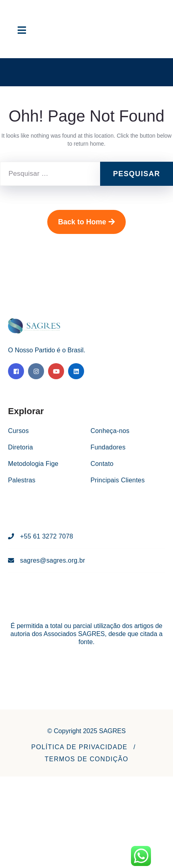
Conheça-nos (110, 431)
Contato (102, 464)
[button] (79, 747)
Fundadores (108, 447)
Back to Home (86, 222)
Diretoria (20, 447)
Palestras (22, 480)
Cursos (18, 431)
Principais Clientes (118, 480)
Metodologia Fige (33, 464)
